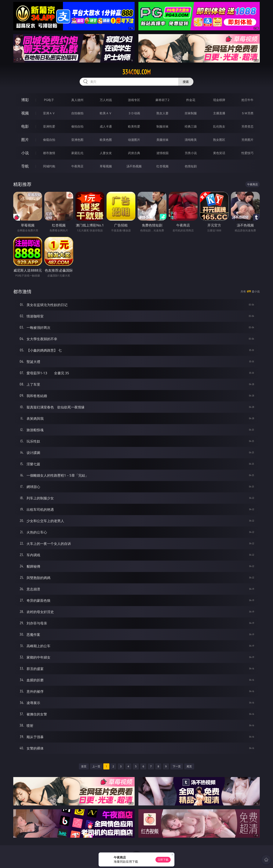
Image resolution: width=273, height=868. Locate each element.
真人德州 (77, 100)
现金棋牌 (219, 100)
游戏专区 (134, 100)
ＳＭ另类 (247, 113)
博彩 (25, 100)
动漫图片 (134, 140)
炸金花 (191, 100)
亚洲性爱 (49, 126)
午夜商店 (77, 166)
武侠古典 (134, 153)
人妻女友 (106, 153)
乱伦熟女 (219, 126)
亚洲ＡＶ (49, 113)
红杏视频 (162, 166)
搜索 (186, 82)
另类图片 (247, 140)
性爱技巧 (247, 153)
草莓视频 (106, 166)
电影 (25, 126)
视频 (25, 113)
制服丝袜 (162, 126)
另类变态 (247, 126)
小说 (25, 153)
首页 (84, 766)
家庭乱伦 (77, 153)
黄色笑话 (219, 153)
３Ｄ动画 (134, 113)
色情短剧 (191, 166)
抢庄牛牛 (247, 100)
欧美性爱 (134, 126)
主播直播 (219, 113)
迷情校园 (162, 153)
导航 (25, 166)
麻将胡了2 (162, 100)
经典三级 (191, 126)
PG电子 (49, 100)
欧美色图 (106, 140)
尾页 (189, 766)
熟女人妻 (162, 113)
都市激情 (49, 153)
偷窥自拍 (49, 140)
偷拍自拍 (77, 126)
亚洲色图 (77, 140)
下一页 (177, 766)
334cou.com (136, 72)
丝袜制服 (191, 113)
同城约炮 (49, 166)
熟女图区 (219, 140)
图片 (25, 140)
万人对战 (106, 100)
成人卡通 (106, 126)
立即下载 (163, 860)
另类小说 (191, 153)
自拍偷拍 (77, 113)
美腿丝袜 (162, 140)
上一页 (96, 766)
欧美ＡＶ (106, 113)
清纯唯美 (191, 140)
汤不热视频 (134, 166)
